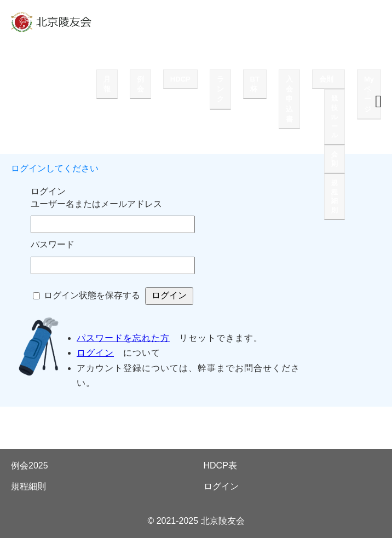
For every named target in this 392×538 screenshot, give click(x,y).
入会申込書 (289, 99)
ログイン (95, 353)
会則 (326, 79)
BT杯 (255, 84)
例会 (140, 84)
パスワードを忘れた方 (123, 338)
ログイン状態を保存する (92, 295)
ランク (220, 89)
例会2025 (30, 465)
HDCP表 (220, 465)
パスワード (53, 244)
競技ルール (335, 117)
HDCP (180, 79)
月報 (107, 84)
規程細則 (335, 196)
